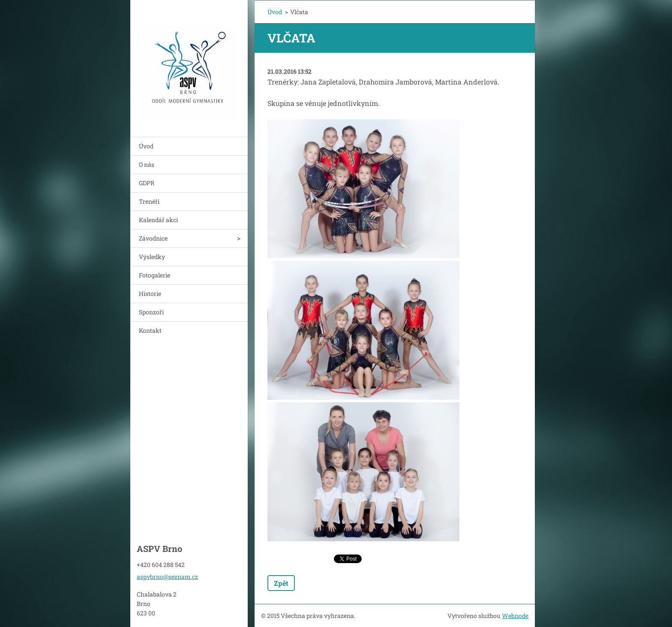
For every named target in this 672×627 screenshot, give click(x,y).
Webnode (515, 616)
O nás (147, 164)
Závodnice (153, 238)
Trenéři (149, 201)
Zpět (281, 583)
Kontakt (150, 330)
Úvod (146, 146)
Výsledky (152, 257)
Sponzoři (151, 312)
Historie (150, 294)
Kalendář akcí (158, 220)
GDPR (147, 183)
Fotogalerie (154, 275)
